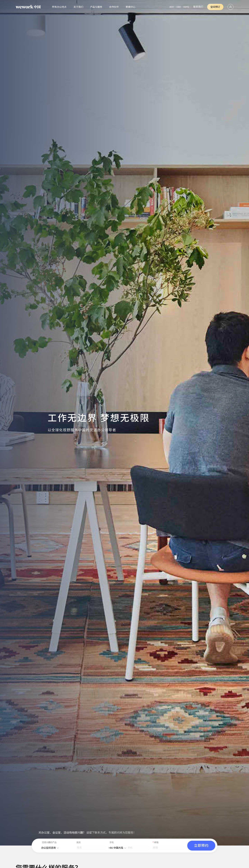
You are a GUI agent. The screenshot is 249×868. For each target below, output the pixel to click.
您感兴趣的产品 (49, 843)
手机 (112, 843)
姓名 (79, 843)
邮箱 (156, 843)
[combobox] (42, 848)
